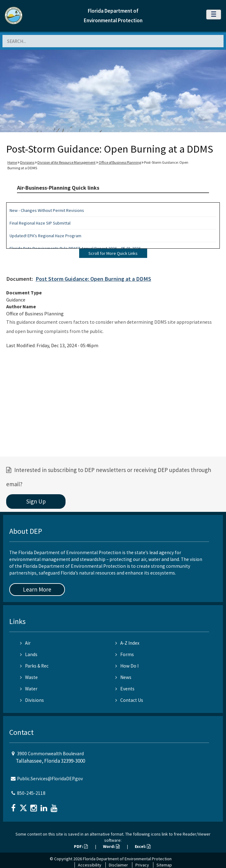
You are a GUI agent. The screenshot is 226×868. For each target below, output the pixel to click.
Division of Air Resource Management (66, 162)
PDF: (81, 846)
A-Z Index (127, 643)
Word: (111, 846)
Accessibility (90, 865)
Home (12, 162)
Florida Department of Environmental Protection (127, 859)
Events (125, 689)
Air (25, 643)
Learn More (37, 589)
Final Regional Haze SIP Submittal (40, 223)
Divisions (27, 162)
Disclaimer (118, 865)
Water (29, 689)
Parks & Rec (34, 666)
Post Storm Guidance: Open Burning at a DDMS (93, 279)
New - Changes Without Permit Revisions (47, 210)
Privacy (142, 865)
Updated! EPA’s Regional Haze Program (45, 236)
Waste (29, 677)
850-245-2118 (31, 793)
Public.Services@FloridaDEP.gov (50, 779)
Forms (125, 654)
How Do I (127, 666)
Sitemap (164, 865)
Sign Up (36, 501)
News (123, 677)
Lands (29, 654)
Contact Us (129, 700)
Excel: (143, 846)
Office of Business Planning (120, 162)
